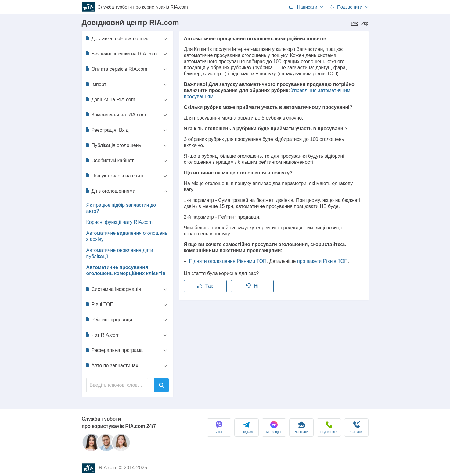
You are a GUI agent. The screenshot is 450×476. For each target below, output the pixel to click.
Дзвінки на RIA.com (110, 99)
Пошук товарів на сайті (114, 176)
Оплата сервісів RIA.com (116, 69)
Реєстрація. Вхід (107, 130)
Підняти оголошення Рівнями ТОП (228, 261)
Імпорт (96, 84)
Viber (219, 427)
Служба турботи (143, 7)
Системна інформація (113, 289)
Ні (252, 286)
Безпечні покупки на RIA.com (121, 54)
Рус (355, 23)
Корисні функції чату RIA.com (120, 222)
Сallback (356, 427)
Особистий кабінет (109, 160)
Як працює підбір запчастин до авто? (121, 208)
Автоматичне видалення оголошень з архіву (127, 236)
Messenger (274, 427)
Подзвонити (329, 427)
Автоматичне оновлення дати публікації (120, 253)
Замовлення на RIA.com (115, 115)
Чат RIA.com (102, 335)
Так (205, 286)
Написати (301, 427)
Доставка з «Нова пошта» (117, 38)
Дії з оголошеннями (110, 191)
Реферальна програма (114, 350)
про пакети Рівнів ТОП (322, 261)
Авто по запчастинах (112, 365)
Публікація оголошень (113, 145)
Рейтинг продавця (109, 320)
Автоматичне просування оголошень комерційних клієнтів (126, 270)
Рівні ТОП (99, 304)
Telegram (246, 427)
